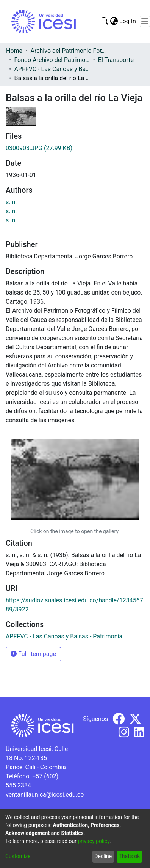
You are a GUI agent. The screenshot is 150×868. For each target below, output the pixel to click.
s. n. (11, 202)
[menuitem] (114, 21)
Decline (103, 856)
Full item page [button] (33, 654)
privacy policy (94, 841)
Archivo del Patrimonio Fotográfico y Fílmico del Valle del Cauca (68, 51)
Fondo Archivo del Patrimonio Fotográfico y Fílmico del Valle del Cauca (52, 60)
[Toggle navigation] (145, 21)
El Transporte (116, 60)
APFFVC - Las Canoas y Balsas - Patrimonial (52, 69)
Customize (18, 856)
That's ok (129, 856)
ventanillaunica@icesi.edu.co (45, 794)
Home (14, 51)
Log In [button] (128, 21)
